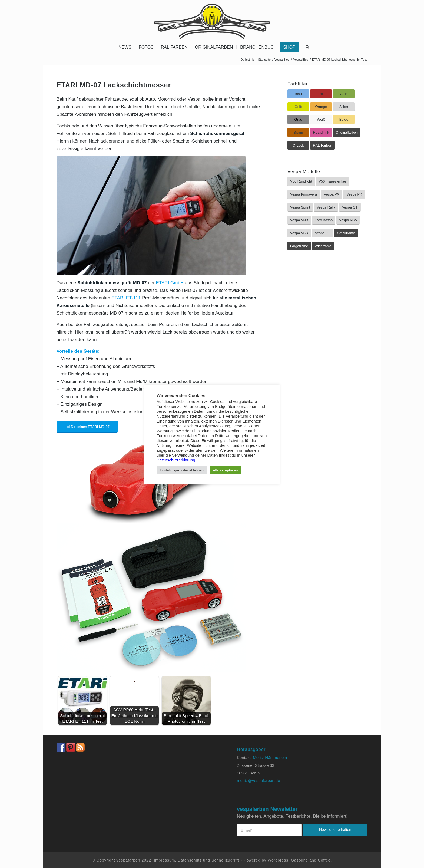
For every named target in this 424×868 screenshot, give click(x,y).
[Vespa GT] (350, 207)
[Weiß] (321, 119)
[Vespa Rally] (326, 207)
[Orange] (321, 107)
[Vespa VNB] (299, 220)
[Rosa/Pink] (321, 132)
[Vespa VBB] (299, 233)
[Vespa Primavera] (304, 194)
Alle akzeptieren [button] (225, 470)
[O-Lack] (298, 145)
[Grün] (344, 94)
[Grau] (298, 119)
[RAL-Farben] (322, 145)
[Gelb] (298, 107)
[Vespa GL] (323, 233)
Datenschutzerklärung (176, 460)
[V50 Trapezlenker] (332, 181)
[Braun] (298, 132)
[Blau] (298, 94)
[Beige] (344, 119)
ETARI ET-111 (126, 298)
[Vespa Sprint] (300, 207)
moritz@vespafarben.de (258, 780)
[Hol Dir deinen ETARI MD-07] (87, 427)
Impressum (164, 860)
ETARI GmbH (170, 283)
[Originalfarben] (347, 132)
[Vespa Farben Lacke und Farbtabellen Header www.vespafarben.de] (212, 20)
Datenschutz (190, 860)
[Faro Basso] (324, 220)
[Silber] (344, 107)
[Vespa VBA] (348, 220)
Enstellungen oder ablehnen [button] (182, 470)
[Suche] (306, 47)
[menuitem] (125, 47)
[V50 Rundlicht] (301, 181)
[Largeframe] (299, 246)
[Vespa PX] (332, 194)
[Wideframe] (323, 246)
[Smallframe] (346, 233)
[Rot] (321, 94)
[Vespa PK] (354, 194)
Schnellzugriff (225, 860)
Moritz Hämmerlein (270, 758)
